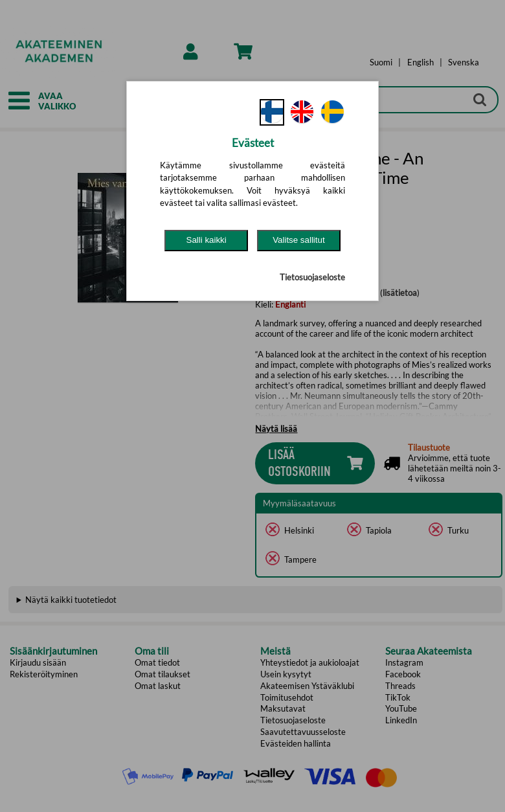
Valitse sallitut (299, 240)
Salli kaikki (207, 240)
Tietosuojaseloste (312, 277)
